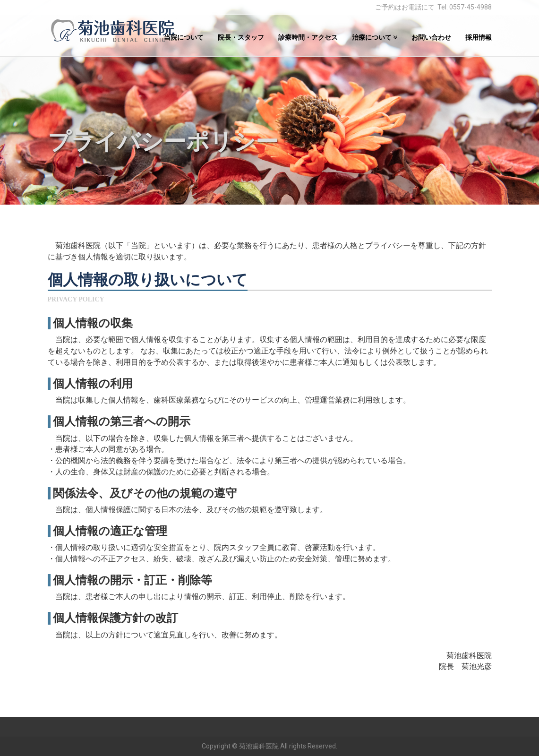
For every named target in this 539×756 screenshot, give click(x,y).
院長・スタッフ (241, 37)
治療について (375, 37)
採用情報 (479, 37)
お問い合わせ (431, 37)
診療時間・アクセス (308, 37)
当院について (184, 37)
